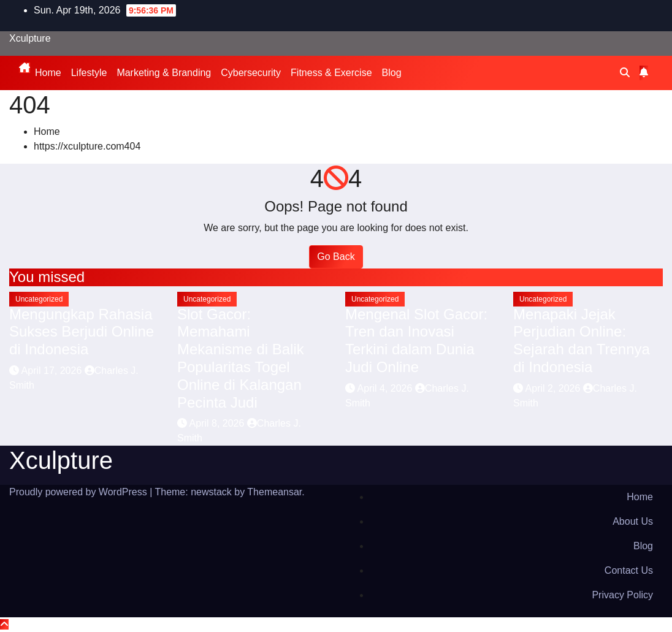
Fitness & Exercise (331, 73)
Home (48, 73)
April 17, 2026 (53, 371)
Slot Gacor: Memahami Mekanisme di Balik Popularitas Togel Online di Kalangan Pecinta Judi (241, 358)
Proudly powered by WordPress (79, 492)
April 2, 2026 (554, 388)
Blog (392, 73)
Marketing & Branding (164, 73)
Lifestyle (89, 73)
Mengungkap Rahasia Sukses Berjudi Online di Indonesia (82, 332)
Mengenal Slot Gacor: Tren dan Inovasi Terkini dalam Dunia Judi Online (416, 341)
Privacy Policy (622, 595)
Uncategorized (39, 299)
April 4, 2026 (386, 388)
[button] (625, 73)
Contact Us (629, 570)
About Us (633, 521)
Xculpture (30, 38)
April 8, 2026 (218, 423)
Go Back (336, 257)
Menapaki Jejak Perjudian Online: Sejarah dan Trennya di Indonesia (582, 341)
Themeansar (274, 492)
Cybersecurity (251, 73)
